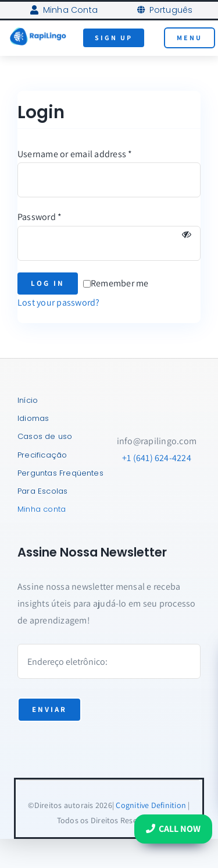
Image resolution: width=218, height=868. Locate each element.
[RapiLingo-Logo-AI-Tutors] (38, 31)
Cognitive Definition (151, 805)
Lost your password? (59, 302)
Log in (48, 283)
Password (40, 217)
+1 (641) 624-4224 (157, 458)
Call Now (173, 829)
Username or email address (75, 154)
